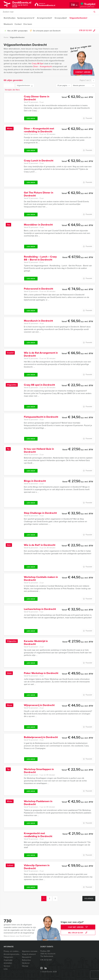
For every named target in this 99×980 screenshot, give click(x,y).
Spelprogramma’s (25, 18)
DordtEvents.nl (24, 4)
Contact (18, 24)
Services (7, 966)
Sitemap (25, 966)
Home (6, 37)
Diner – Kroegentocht (43, 66)
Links (6, 969)
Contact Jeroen (83, 72)
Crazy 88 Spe (37, 64)
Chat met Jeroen (78, 927)
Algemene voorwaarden (30, 951)
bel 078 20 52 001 (78, 933)
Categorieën (8, 957)
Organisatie (8, 960)
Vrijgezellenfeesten (81, 18)
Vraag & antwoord (29, 954)
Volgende (89, 898)
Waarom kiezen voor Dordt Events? (17, 936)
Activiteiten (8, 963)
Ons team (28, 24)
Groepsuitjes (62, 18)
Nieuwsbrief (27, 957)
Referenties (26, 960)
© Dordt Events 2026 (49, 972)
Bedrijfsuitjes (9, 18)
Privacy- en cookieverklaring (12, 951)
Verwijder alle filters (12, 90)
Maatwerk (8, 24)
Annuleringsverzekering (12, 954)
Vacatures (26, 963)
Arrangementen (45, 18)
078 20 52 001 (85, 30)
